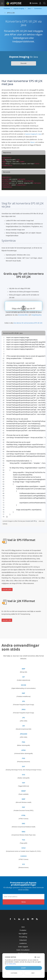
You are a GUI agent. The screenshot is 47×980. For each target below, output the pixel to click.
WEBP (23, 791)
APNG (23, 750)
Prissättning (23, 937)
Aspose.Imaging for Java (33, 134)
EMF (23, 693)
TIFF (23, 783)
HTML (24, 815)
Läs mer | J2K (7, 620)
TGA (23, 840)
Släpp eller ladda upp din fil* (23, 309)
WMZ (23, 832)
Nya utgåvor (23, 934)
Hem (23, 927)
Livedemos (23, 943)
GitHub (5, 524)
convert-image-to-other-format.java (14, 521)
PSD (24, 758)
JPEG (23, 710)
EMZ (23, 824)
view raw (42, 521)
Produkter (23, 930)
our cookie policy (11, 964)
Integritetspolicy (36, 315)
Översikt (23, 63)
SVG (23, 775)
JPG (23, 701)
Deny (33, 973)
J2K (23, 726)
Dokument (23, 940)
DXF (23, 767)
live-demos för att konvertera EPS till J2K (28, 323)
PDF (23, 807)
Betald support (23, 953)
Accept (23, 968)
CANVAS (23, 856)
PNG (23, 742)
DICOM (24, 685)
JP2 (24, 718)
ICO (24, 864)
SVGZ (23, 848)
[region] (23, 427)
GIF (23, 677)
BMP (23, 669)
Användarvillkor (23, 315)
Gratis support (23, 947)
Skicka (23, 902)
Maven (33, 142)
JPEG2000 (24, 734)
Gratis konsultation (23, 950)
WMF (23, 799)
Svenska (34, 3)
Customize (14, 973)
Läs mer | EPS (7, 589)
